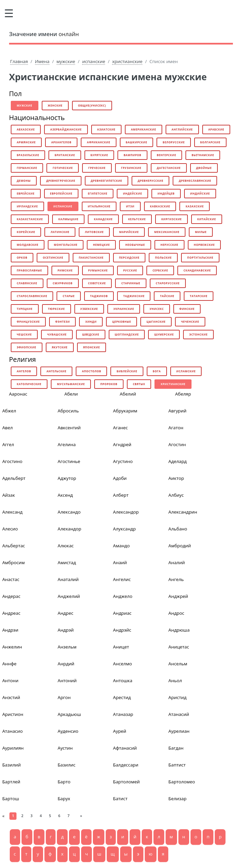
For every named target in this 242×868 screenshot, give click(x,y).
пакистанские (91, 257)
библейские (127, 371)
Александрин (183, 512)
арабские (216, 129)
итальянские (99, 206)
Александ (12, 512)
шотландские (127, 334)
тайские (167, 296)
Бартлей (11, 782)
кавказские (160, 206)
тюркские (57, 309)
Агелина (67, 444)
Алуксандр (125, 529)
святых (139, 384)
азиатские (106, 129)
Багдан (176, 748)
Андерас (11, 596)
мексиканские (167, 232)
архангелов (61, 142)
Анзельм (67, 647)
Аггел (8, 444)
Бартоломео (182, 782)
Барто (64, 782)
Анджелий (69, 596)
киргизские (171, 219)
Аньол (175, 681)
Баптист (177, 765)
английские (182, 129)
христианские (127, 61)
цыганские (156, 322)
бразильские (28, 155)
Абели (71, 394)
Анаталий (68, 579)
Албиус (176, 495)
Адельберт (14, 478)
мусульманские (71, 384)
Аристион (13, 714)
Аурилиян (13, 748)
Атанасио (13, 731)
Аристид (177, 697)
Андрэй (66, 630)
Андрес (65, 613)
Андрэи (10, 630)
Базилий (12, 765)
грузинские (131, 168)
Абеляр (183, 394)
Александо (69, 512)
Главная (19, 61)
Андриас (122, 613)
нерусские (169, 245)
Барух (64, 799)
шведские (91, 334)
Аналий (177, 562)
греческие (97, 168)
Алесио (10, 529)
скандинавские (197, 270)
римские (65, 270)
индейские (132, 193)
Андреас (11, 613)
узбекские (89, 309)
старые (69, 296)
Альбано (178, 529)
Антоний (67, 681)
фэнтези (62, 322)
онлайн (44, 34)
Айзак (9, 495)
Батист (120, 799)
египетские (98, 193)
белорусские (174, 142)
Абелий (128, 394)
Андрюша (179, 630)
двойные (204, 168)
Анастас (11, 579)
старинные (131, 283)
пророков (109, 384)
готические (63, 168)
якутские (60, 347)
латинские (60, 232)
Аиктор (176, 478)
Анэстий (11, 697)
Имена (42, 61)
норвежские (204, 245)
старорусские (168, 283)
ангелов (24, 371)
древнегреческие (61, 181)
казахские (195, 206)
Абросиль (68, 411)
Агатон (176, 428)
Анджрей (178, 596)
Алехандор (69, 529)
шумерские (164, 334)
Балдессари (126, 765)
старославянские (32, 296)
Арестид (122, 697)
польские (163, 257)
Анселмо (123, 664)
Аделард (177, 461)
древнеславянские (195, 181)
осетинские (53, 257)
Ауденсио (68, 731)
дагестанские (169, 168)
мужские (66, 61)
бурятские (99, 155)
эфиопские (27, 347)
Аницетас (179, 647)
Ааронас (18, 394)
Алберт (121, 495)
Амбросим (14, 562)
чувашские (57, 334)
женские (55, 105)
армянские (26, 142)
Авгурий (177, 411)
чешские (24, 334)
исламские (186, 371)
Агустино (123, 461)
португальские (200, 257)
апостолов (91, 371)
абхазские (26, 129)
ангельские (56, 371)
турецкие (25, 309)
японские (92, 347)
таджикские (134, 296)
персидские (129, 257)
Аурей (120, 731)
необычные (135, 245)
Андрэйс (122, 630)
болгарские (210, 142)
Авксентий (69, 428)
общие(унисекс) (92, 105)
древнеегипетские (107, 181)
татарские (199, 296)
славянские (27, 283)
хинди (91, 322)
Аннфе (9, 664)
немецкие (101, 245)
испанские (94, 61)
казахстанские (30, 219)
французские (28, 322)
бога (157, 371)
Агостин (177, 444)
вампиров (132, 155)
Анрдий (66, 664)
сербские (160, 270)
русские (130, 270)
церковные (122, 322)
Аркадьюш (69, 714)
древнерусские (150, 181)
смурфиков (63, 283)
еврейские (26, 193)
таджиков (99, 296)
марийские (129, 232)
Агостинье (69, 461)
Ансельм (178, 664)
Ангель (176, 579)
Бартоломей (126, 782)
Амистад (67, 562)
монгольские (66, 245)
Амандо (122, 546)
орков (22, 257)
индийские (200, 193)
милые (201, 232)
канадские (103, 219)
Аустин (65, 748)
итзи (130, 206)
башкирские (137, 142)
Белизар (177, 799)
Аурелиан (179, 731)
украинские (124, 309)
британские (65, 155)
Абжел (9, 411)
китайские (207, 219)
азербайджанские (66, 129)
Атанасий (179, 714)
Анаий (120, 562)
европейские (61, 193)
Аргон (64, 697)
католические (29, 384)
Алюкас (66, 546)
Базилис (66, 765)
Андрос (176, 613)
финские (187, 309)
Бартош (11, 799)
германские (27, 168)
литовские (94, 232)
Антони (10, 681)
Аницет (121, 647)
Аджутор (67, 478)
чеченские (190, 322)
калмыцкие (68, 219)
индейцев (166, 193)
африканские (98, 142)
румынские (98, 270)
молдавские (28, 245)
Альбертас (14, 546)
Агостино (12, 461)
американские (144, 129)
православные (29, 270)
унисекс (157, 309)
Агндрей (122, 444)
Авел (8, 428)
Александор (126, 512)
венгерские (167, 155)
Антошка (123, 681)
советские (97, 283)
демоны (24, 181)
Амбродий (180, 546)
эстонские (198, 334)
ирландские (27, 206)
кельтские (137, 219)
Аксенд (65, 495)
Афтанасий (125, 748)
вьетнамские (203, 155)
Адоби (120, 478)
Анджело (123, 596)
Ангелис (122, 579)
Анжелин (12, 647)
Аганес (120, 428)
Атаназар (123, 714)
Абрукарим (125, 411)
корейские (26, 232)
